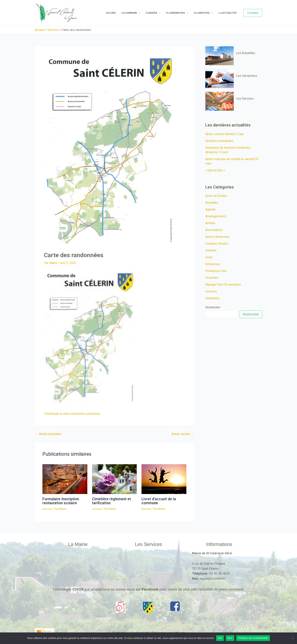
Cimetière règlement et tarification (112, 501)
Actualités (212, 203)
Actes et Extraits (216, 196)
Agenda (210, 209)
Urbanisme (212, 298)
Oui (220, 638)
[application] (143, 13)
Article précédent (48, 434)
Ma (135, 13)
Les (228, 13)
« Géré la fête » (215, 170)
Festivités (212, 278)
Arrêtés (210, 223)
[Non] (292, 638)
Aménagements (216, 216)
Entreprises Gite (216, 271)
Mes (180, 13)
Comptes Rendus (217, 244)
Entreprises (213, 264)
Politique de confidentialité (253, 638)
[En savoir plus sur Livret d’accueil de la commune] (164, 479)
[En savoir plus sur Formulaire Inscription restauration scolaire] (65, 479)
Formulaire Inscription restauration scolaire (61, 501)
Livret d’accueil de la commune (159, 501)
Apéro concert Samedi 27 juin (225, 134)
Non (230, 638)
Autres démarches (217, 237)
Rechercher (213, 307)
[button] (253, 13)
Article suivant (182, 434)
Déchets (211, 250)
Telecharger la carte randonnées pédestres (72, 414)
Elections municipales (220, 141)
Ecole (209, 257)
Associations (214, 230)
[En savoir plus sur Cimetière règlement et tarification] (115, 479)
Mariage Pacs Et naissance (223, 285)
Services (48, 509)
